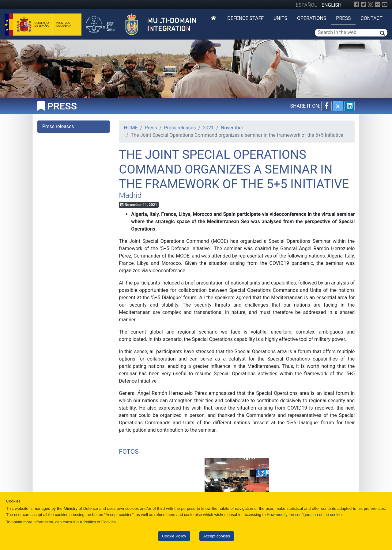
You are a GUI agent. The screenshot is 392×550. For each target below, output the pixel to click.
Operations (312, 18)
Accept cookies (217, 536)
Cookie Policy (174, 536)
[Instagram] (371, 5)
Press (343, 18)
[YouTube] (385, 5)
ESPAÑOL (306, 5)
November (232, 128)
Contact (371, 18)
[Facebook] (356, 5)
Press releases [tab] (58, 126)
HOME (131, 128)
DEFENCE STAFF (245, 18)
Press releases (180, 128)
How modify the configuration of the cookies (305, 515)
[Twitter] (364, 5)
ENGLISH (332, 5)
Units (280, 18)
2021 (208, 128)
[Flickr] (378, 5)
